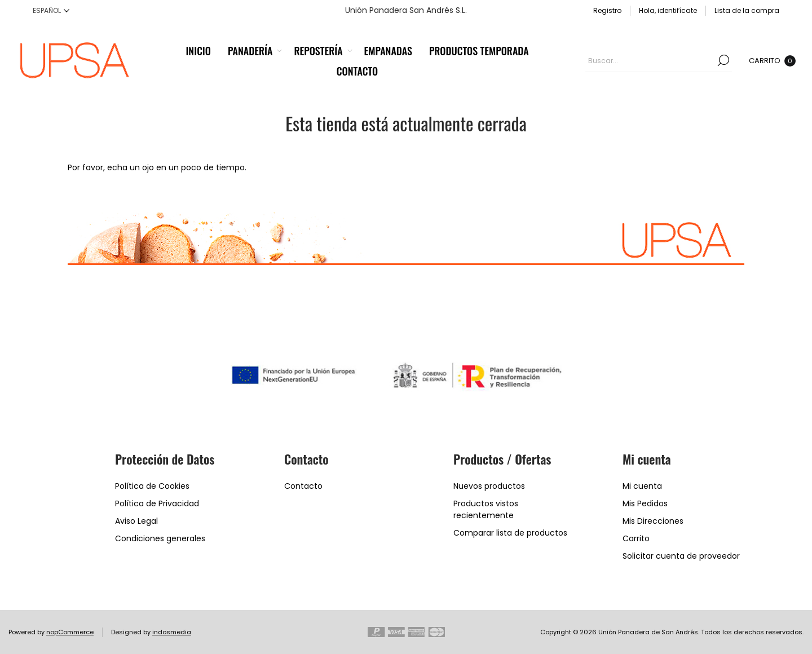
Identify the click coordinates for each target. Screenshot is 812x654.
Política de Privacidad (157, 503)
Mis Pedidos (645, 503)
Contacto (303, 486)
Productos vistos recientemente (486, 509)
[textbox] (650, 60)
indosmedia (172, 632)
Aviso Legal (136, 521)
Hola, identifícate (668, 10)
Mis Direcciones (653, 521)
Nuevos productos (489, 486)
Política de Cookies (152, 486)
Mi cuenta (642, 486)
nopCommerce (70, 632)
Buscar (723, 60)
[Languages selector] (51, 10)
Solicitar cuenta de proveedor (681, 556)
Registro (607, 10)
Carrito (636, 538)
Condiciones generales (160, 538)
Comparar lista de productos (510, 533)
